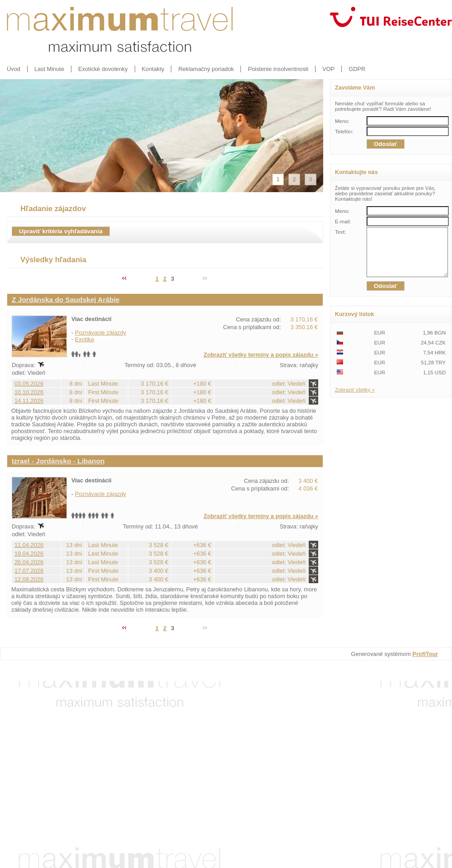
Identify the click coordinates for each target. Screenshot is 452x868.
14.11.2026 (29, 401)
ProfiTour (425, 654)
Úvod (14, 69)
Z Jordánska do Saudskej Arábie (66, 300)
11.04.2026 (29, 545)
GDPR (357, 69)
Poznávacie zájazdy (101, 333)
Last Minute (49, 69)
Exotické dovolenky (103, 69)
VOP (328, 69)
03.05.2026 (29, 384)
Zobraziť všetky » (355, 399)
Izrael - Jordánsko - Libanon (58, 461)
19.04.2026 (29, 554)
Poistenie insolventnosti (278, 69)
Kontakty (153, 69)
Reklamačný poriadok (206, 69)
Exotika (85, 339)
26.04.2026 (29, 562)
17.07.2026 (29, 571)
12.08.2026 (29, 579)
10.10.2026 (29, 392)
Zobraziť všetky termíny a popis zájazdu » (261, 355)
